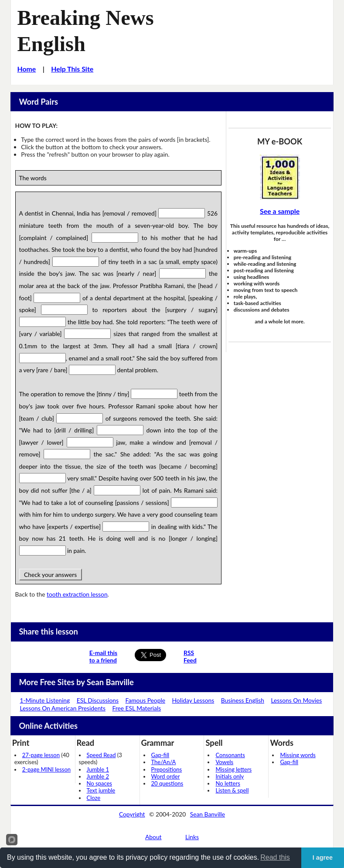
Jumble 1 (98, 769)
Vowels (224, 762)
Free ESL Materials (136, 708)
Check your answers (51, 575)
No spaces (99, 783)
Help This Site (72, 69)
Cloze (94, 798)
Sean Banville (208, 814)
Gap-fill (160, 755)
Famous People (145, 700)
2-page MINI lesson (46, 769)
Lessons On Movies (296, 700)
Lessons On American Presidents (62, 708)
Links (192, 837)
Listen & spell (232, 790)
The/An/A (164, 762)
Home (26, 69)
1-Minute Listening (45, 700)
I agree (323, 858)
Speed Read (101, 755)
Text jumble (101, 790)
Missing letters (233, 769)
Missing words (298, 755)
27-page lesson (41, 755)
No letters (228, 783)
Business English (243, 700)
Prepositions (167, 769)
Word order (166, 776)
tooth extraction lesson (77, 594)
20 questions (167, 783)
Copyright (132, 814)
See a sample (280, 211)
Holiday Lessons (193, 700)
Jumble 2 (98, 776)
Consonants (230, 755)
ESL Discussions (98, 700)
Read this (275, 857)
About (153, 837)
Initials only (230, 776)
